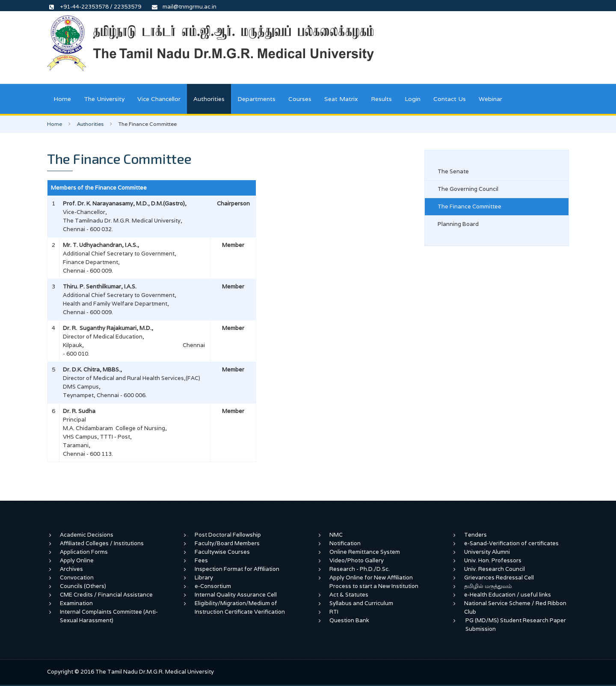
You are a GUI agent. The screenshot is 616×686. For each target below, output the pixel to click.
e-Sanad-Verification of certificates (511, 543)
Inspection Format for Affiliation (237, 569)
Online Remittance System (365, 552)
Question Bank (349, 620)
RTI (334, 612)
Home (62, 99)
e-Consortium (213, 586)
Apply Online (77, 560)
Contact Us (450, 99)
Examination (76, 603)
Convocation (77, 578)
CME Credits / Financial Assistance (106, 595)
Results (381, 99)
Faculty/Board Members (227, 543)
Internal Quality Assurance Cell (236, 595)
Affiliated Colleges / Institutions (102, 543)
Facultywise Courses (222, 552)
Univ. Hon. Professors (493, 560)
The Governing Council (468, 189)
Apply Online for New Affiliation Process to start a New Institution (375, 582)
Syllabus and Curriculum (361, 603)
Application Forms (84, 552)
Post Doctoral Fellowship (228, 535)
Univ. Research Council (495, 569)
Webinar (490, 99)
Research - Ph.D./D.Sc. (360, 569)
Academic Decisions (87, 535)
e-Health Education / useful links (508, 595)
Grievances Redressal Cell (499, 578)
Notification (345, 543)
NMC (336, 535)
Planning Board (458, 224)
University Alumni (487, 552)
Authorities (209, 99)
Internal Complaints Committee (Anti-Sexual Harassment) (109, 616)
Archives (71, 569)
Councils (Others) (83, 586)
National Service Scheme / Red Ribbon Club (515, 607)
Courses (300, 99)
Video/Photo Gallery (357, 560)
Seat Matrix (341, 99)
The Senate (453, 171)
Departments (256, 99)
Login (413, 99)
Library (204, 578)
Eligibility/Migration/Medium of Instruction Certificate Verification (240, 607)
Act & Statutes (349, 595)
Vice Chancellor (159, 99)
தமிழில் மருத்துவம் (488, 586)
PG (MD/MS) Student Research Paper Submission (516, 625)
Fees (201, 560)
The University (104, 99)
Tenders (475, 535)
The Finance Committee (469, 206)
